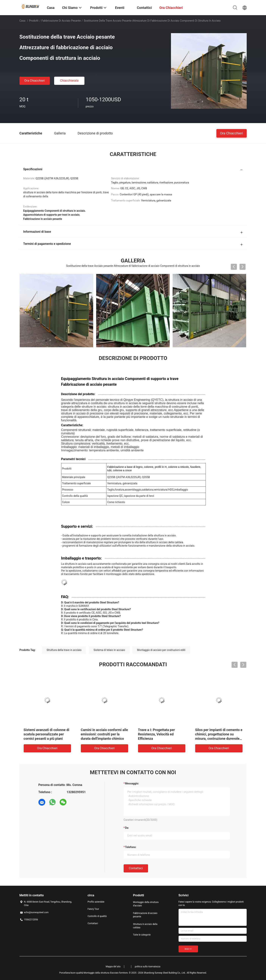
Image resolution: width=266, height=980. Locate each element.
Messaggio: (132, 783)
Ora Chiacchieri (35, 81)
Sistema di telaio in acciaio (109, 650)
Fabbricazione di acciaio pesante (61, 21)
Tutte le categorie (142, 935)
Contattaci (136, 868)
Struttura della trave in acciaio (64, 650)
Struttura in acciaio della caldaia (145, 926)
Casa (23, 21)
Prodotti (34, 21)
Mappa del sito (113, 967)
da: (127, 828)
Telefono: (131, 847)
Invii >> (188, 949)
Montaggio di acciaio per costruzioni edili (161, 650)
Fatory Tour (93, 909)
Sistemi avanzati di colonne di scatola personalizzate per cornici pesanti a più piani (46, 734)
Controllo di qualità (97, 916)
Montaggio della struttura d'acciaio (146, 904)
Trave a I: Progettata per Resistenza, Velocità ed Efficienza (156, 734)
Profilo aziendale (96, 902)
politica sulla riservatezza (148, 967)
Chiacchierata (69, 81)
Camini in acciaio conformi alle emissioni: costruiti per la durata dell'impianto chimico (104, 734)
